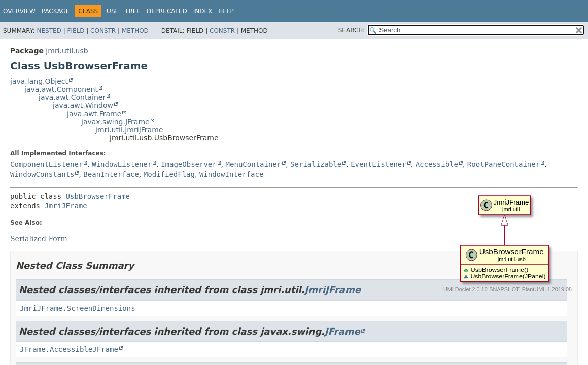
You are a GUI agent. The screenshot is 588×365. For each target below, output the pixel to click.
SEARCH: (352, 30)
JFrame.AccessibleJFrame (69, 349)
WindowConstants (42, 174)
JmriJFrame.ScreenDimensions (78, 308)
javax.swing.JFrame (115, 122)
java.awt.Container (72, 97)
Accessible (437, 164)
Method (135, 31)
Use (113, 11)
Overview (19, 11)
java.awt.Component (61, 89)
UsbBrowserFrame (98, 196)
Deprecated (167, 11)
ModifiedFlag (169, 174)
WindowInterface (231, 174)
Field (76, 31)
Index (203, 11)
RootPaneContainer (504, 164)
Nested (49, 31)
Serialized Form (39, 239)
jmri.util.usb (67, 51)
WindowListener (122, 164)
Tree (133, 11)
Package (56, 11)
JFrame (342, 331)
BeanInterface (111, 174)
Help (226, 11)
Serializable (316, 164)
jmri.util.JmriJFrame (129, 130)
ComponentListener (46, 164)
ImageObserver (189, 164)
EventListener (378, 164)
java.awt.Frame (94, 114)
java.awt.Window (83, 105)
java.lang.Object (39, 81)
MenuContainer (254, 164)
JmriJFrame (65, 206)
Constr (103, 31)
